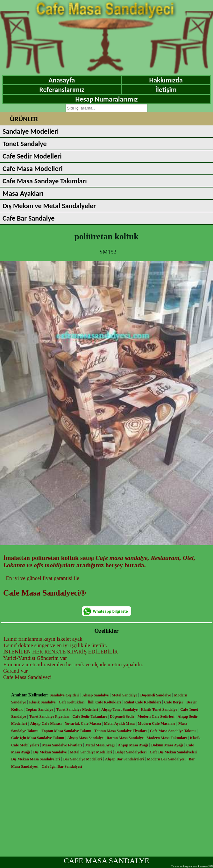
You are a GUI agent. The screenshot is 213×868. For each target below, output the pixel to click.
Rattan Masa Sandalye (125, 738)
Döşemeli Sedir (122, 716)
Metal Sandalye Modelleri (91, 752)
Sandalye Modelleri (31, 131)
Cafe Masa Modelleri (33, 169)
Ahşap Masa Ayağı (133, 745)
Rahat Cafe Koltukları (142, 702)
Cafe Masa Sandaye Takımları (45, 181)
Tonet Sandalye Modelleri (77, 709)
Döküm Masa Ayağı (167, 745)
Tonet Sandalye (25, 144)
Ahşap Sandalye (96, 695)
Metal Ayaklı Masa (119, 723)
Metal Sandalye (124, 695)
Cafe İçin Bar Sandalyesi (62, 766)
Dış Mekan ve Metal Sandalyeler (49, 206)
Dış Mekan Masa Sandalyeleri (36, 759)
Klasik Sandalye (43, 702)
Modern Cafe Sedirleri (156, 716)
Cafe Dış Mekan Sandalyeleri (174, 752)
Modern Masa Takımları (167, 738)
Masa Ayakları (23, 193)
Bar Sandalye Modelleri (82, 759)
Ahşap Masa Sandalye (85, 738)
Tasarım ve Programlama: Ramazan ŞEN (192, 867)
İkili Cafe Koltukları (104, 702)
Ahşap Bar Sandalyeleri (124, 759)
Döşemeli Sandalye (156, 695)
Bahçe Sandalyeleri (131, 752)
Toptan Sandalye (39, 709)
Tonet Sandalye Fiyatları (49, 716)
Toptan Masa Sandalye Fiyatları (121, 731)
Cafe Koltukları (71, 702)
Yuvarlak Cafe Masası (83, 723)
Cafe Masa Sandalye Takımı (173, 731)
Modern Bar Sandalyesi (166, 759)
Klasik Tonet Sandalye (159, 709)
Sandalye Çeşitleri (64, 695)
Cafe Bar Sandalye (28, 218)
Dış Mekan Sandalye (50, 752)
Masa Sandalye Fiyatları (62, 745)
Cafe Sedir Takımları (90, 716)
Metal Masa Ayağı (100, 745)
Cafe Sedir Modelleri (32, 156)
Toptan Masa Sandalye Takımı (67, 731)
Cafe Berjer (174, 702)
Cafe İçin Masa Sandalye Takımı (38, 738)
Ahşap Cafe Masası (46, 723)
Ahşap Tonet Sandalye (119, 709)
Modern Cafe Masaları (156, 723)
